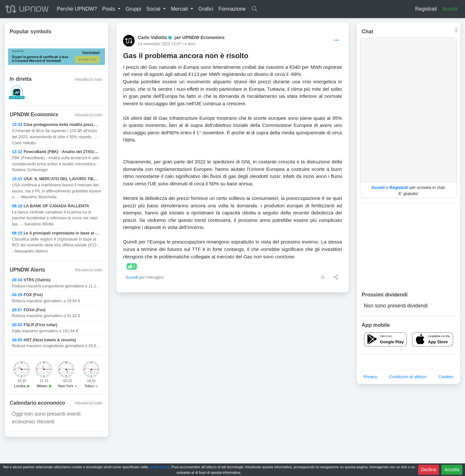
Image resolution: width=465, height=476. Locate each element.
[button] (111, 9)
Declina (429, 470)
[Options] (336, 41)
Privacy (370, 377)
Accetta (452, 470)
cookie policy (159, 467)
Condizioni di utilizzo (408, 377)
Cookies (446, 377)
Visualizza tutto (88, 79)
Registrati (426, 9)
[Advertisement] (408, 247)
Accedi (450, 9)
